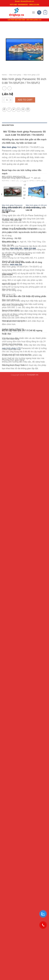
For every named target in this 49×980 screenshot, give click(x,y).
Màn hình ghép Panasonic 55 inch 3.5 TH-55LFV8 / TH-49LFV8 (12, 208)
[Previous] (2, 199)
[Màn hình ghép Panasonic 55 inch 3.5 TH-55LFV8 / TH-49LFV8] (13, 192)
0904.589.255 (16, 265)
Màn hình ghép (15, 75)
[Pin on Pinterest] (23, 110)
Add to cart (25, 100)
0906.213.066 (30, 248)
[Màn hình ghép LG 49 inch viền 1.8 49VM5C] (36, 192)
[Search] (39, 13)
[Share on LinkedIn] (28, 110)
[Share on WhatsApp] (4, 110)
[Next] (47, 199)
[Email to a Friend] (18, 110)
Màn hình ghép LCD (32, 75)
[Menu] (33, 12)
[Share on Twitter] (14, 110)
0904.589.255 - (17, 248)
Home (4, 75)
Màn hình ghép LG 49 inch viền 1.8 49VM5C (36, 206)
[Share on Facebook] (9, 110)
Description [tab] (8, 125)
